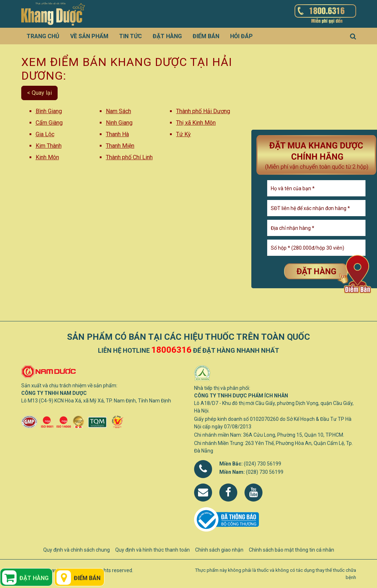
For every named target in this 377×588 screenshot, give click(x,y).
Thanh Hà (117, 134)
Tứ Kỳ (183, 134)
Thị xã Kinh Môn (196, 123)
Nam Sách (118, 111)
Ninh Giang (119, 123)
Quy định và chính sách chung (77, 550)
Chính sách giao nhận (219, 550)
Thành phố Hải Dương (203, 111)
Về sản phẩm (89, 36)
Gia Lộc (45, 134)
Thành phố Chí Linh (129, 157)
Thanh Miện (120, 146)
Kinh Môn (47, 157)
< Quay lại (39, 93)
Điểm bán (206, 36)
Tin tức (131, 36)
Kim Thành (49, 146)
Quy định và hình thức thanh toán (152, 550)
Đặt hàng (167, 36)
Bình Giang (49, 111)
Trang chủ (43, 36)
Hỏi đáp (241, 36)
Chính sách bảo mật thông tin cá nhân (291, 550)
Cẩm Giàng (49, 123)
